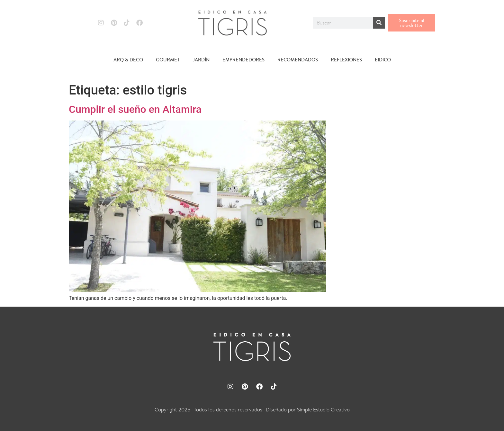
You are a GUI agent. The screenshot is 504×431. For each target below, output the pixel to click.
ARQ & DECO (128, 60)
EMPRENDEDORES (243, 60)
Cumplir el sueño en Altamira (135, 109)
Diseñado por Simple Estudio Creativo (308, 410)
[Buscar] (379, 23)
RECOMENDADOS (298, 60)
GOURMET (168, 60)
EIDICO (383, 60)
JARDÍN (201, 60)
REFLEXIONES (346, 60)
